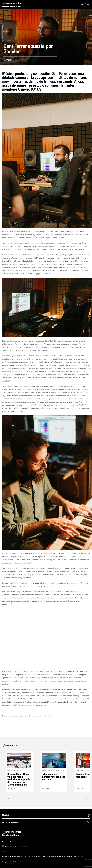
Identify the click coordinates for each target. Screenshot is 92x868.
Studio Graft (19, 862)
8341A (7, 672)
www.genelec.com (44, 716)
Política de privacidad (9, 852)
